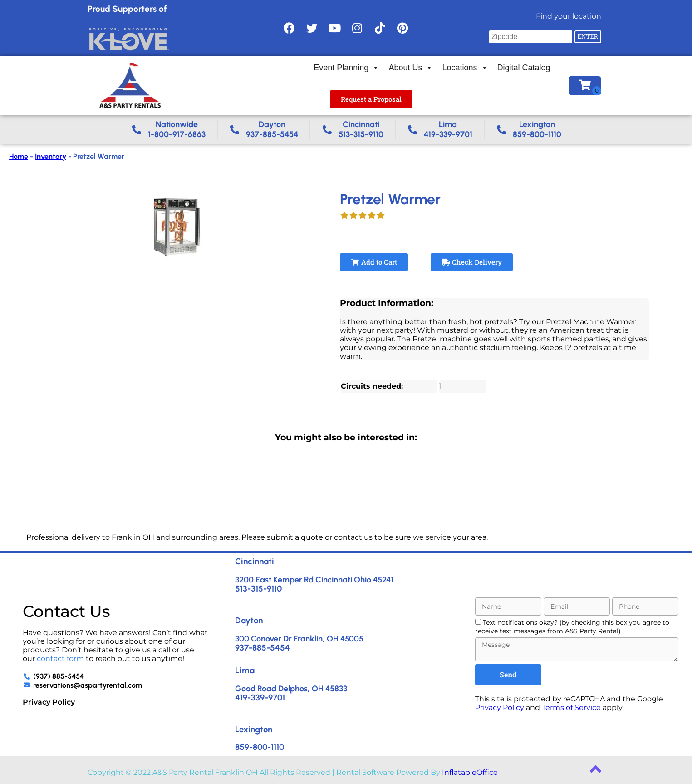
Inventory (51, 156)
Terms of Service (571, 708)
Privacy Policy (49, 702)
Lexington (254, 729)
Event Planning (346, 68)
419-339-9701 (260, 698)
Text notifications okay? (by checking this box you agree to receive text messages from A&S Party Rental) (572, 627)
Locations (465, 68)
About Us (411, 68)
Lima (245, 670)
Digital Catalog (524, 68)
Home (19, 156)
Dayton (249, 620)
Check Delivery (472, 262)
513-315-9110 (258, 589)
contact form (60, 658)
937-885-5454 (263, 648)
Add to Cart (374, 262)
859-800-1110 (260, 747)
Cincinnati (255, 561)
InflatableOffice (470, 772)
